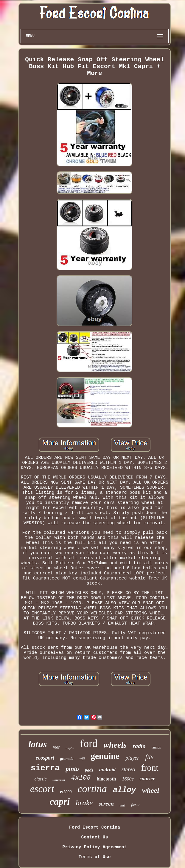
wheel (151, 790)
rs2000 (66, 792)
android (107, 770)
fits (149, 757)
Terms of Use (94, 857)
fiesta (135, 805)
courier (147, 779)
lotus (38, 744)
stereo (128, 769)
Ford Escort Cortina (95, 828)
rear (56, 747)
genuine (105, 756)
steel (122, 805)
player (132, 758)
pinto (72, 769)
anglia (70, 748)
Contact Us (94, 837)
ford (89, 744)
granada (67, 759)
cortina (92, 789)
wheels (115, 745)
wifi (82, 759)
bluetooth (107, 779)
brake (84, 803)
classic (40, 779)
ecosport (45, 758)
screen (106, 804)
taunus (156, 747)
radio (139, 746)
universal (59, 780)
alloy (125, 790)
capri (60, 801)
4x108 (81, 778)
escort (42, 789)
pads (89, 770)
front (150, 767)
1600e (128, 779)
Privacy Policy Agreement (94, 847)
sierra (45, 768)
